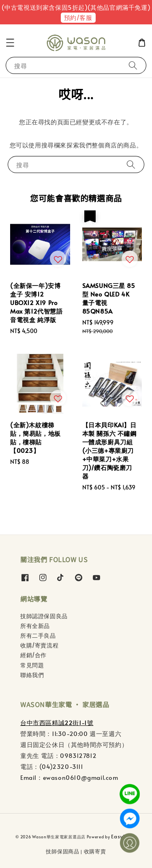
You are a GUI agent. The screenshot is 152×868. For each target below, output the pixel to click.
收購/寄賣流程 (39, 645)
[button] (10, 43)
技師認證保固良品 (44, 616)
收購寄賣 (95, 851)
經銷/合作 (33, 655)
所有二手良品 (38, 635)
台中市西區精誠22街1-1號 (57, 722)
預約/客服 (78, 17)
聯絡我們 (32, 675)
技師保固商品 (62, 851)
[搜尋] (133, 65)
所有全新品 (35, 626)
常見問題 (32, 665)
